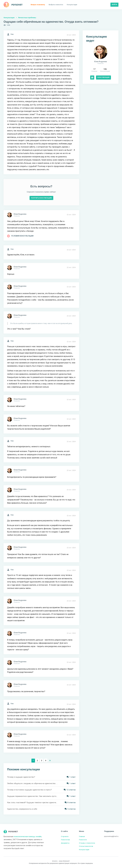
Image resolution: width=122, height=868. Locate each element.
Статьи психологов (86, 846)
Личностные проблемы (27, 18)
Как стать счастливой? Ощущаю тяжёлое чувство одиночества (32, 803)
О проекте (65, 836)
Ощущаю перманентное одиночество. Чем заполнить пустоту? (32, 796)
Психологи (83, 840)
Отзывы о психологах (87, 843)
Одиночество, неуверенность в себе (22, 809)
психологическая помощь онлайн (28, 837)
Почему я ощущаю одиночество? (21, 777)
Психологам (65, 840)
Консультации (9, 18)
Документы (65, 843)
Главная (82, 836)
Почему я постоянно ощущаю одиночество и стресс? (29, 790)
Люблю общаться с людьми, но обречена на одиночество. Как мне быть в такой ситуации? (32, 783)
